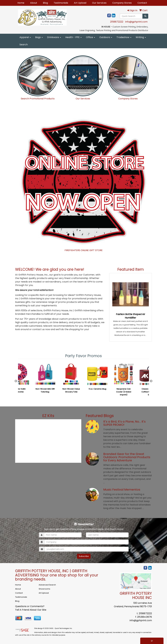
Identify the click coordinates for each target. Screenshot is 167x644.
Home (21, 3)
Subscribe (84, 556)
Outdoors (106, 37)
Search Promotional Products (38, 99)
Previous (16, 381)
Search (24, 45)
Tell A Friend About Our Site (31, 610)
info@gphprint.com (136, 22)
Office (90, 37)
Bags (39, 37)
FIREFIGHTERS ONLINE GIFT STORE (84, 250)
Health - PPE (73, 37)
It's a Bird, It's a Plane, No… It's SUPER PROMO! (124, 423)
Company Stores (122, 3)
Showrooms (44, 589)
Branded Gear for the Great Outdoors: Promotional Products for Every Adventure (127, 457)
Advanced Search (47, 585)
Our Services (99, 3)
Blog (45, 3)
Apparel (25, 37)
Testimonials (61, 3)
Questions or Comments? (30, 606)
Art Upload (80, 3)
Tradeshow (124, 37)
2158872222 (117, 22)
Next (151, 381)
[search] (145, 16)
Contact (142, 3)
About (34, 3)
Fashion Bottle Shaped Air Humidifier (131, 316)
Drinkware (54, 37)
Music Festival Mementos (122, 490)
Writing (141, 37)
